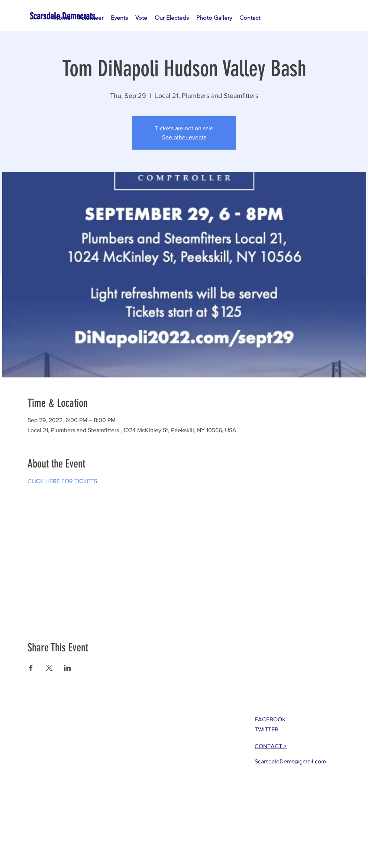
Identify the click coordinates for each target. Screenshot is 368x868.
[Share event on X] (49, 668)
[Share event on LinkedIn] (67, 668)
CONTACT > (271, 746)
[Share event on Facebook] (31, 668)
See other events (184, 137)
